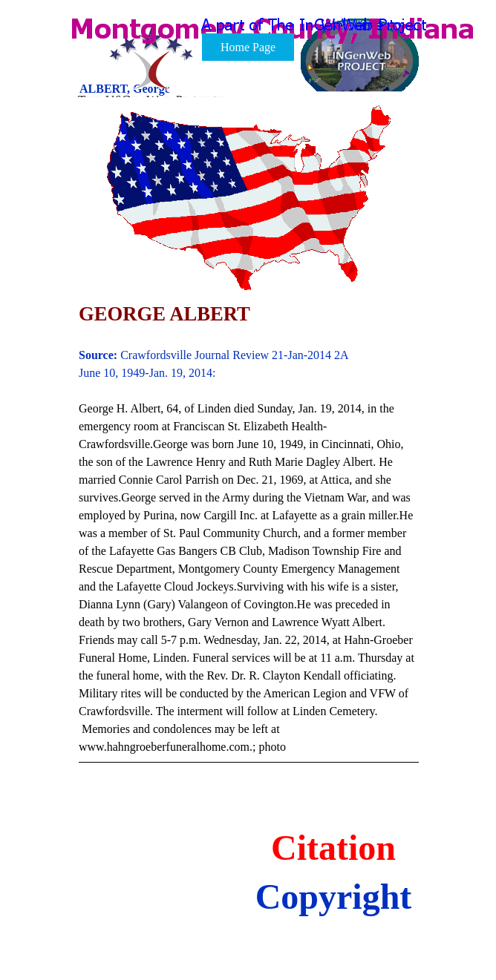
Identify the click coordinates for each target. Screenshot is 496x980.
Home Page (248, 47)
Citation (333, 848)
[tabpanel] (249, 543)
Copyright (334, 897)
